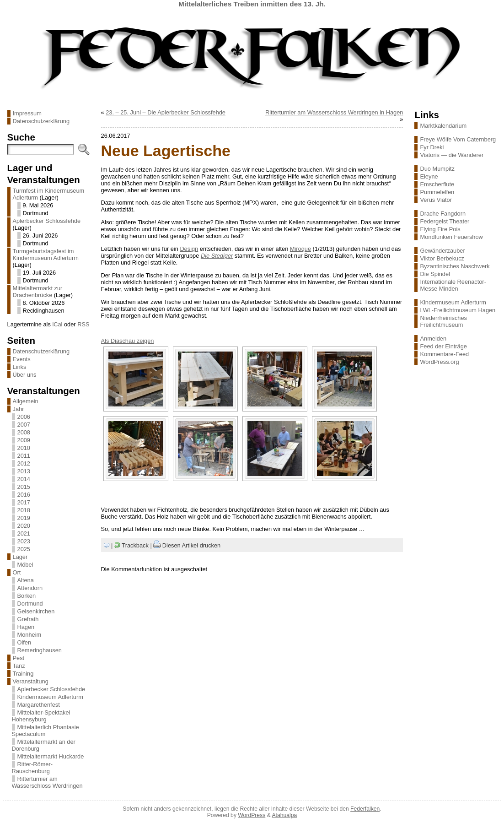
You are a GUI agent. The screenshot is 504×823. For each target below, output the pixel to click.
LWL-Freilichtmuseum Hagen (458, 310)
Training (23, 674)
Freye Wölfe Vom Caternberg (458, 139)
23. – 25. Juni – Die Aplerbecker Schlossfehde (166, 112)
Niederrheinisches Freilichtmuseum (443, 321)
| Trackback (130, 545)
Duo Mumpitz (437, 169)
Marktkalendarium (443, 126)
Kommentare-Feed (444, 354)
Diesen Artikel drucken (191, 545)
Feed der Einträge (443, 346)
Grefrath (28, 619)
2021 (24, 533)
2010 (24, 448)
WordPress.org (439, 362)
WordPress (252, 815)
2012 (24, 463)
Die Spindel (435, 274)
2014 (24, 479)
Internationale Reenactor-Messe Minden (453, 285)
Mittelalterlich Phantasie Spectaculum (46, 731)
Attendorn (30, 588)
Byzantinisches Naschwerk (455, 266)
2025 (24, 549)
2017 (24, 502)
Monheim (29, 635)
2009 (24, 440)
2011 (24, 456)
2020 (24, 526)
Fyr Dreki (432, 147)
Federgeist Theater (445, 221)
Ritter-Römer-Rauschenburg (32, 768)
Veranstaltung (31, 681)
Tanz (19, 666)
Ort (17, 572)
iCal (57, 324)
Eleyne (429, 176)
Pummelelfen (437, 192)
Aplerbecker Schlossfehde (47, 221)
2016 (24, 495)
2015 (24, 487)
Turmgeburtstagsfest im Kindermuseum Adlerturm (46, 254)
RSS (83, 324)
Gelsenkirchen (36, 611)
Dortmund (30, 604)
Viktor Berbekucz (442, 258)
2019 (24, 518)
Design (189, 249)
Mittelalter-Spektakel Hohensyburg (41, 716)
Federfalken (365, 809)
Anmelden (433, 338)
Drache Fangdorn (443, 214)
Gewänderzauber (442, 251)
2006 (24, 417)
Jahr (19, 409)
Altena (26, 580)
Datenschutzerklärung (41, 121)
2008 (24, 432)
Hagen (26, 627)
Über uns (25, 375)
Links (20, 367)
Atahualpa (284, 815)
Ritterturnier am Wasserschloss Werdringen (47, 782)
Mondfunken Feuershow (451, 237)
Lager (20, 557)
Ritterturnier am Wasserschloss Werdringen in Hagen (334, 112)
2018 (24, 510)
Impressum (27, 113)
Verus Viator (436, 200)
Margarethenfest (39, 705)
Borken (27, 596)
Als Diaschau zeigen (128, 341)
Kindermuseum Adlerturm (50, 697)
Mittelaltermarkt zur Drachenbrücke (38, 292)
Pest (19, 658)
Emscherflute (437, 184)
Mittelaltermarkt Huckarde (51, 756)
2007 (24, 425)
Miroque (300, 249)
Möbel (25, 565)
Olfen (24, 642)
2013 (24, 471)
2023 (24, 541)
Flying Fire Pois (440, 229)
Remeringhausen (40, 650)
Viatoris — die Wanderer (452, 155)
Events (22, 359)
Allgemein (26, 401)
